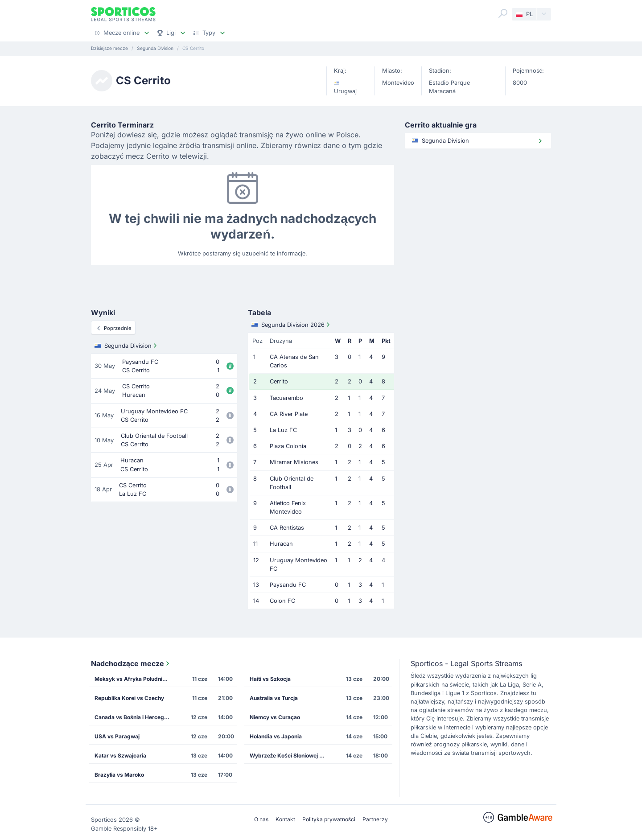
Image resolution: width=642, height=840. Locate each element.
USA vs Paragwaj (117, 736)
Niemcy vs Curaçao (275, 717)
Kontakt (285, 819)
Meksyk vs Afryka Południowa (134, 679)
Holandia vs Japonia (276, 736)
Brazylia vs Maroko (119, 775)
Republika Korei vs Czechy (129, 698)
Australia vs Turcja (274, 698)
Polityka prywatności (329, 819)
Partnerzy (375, 819)
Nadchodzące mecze (131, 663)
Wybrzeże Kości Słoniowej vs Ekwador (290, 756)
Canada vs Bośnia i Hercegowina (135, 717)
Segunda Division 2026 (292, 325)
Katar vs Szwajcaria (120, 756)
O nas (261, 819)
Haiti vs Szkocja (270, 679)
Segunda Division (127, 346)
